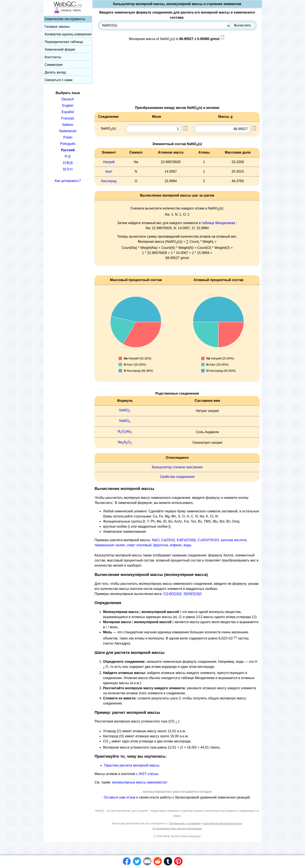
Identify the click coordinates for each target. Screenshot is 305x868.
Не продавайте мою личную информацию (177, 829)
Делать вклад (55, 72)
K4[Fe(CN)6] (186, 540)
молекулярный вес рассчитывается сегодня (177, 792)
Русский (68, 150)
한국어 (68, 169)
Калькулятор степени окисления (177, 467)
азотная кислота (234, 540)
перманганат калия (110, 545)
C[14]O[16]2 (172, 594)
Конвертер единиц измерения (68, 34)
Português (68, 144)
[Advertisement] (177, 76)
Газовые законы (57, 27)
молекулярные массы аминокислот (140, 782)
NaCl (156, 540)
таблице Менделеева (218, 223)
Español (68, 112)
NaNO (125, 410)
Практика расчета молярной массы (132, 765)
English (68, 106)
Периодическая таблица (64, 42)
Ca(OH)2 (168, 540)
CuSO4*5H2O (208, 540)
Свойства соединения (177, 477)
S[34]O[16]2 (192, 594)
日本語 (68, 163)
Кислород (109, 181)
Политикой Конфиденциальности (222, 824)
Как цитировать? (68, 181)
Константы (53, 57)
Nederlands (68, 131)
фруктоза (160, 545)
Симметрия (54, 65)
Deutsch (68, 99)
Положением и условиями (184, 824)
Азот (109, 171)
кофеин (176, 545)
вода (187, 545)
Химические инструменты (65, 19)
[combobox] (177, 25)
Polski (68, 137)
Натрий (109, 162)
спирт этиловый (139, 545)
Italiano (68, 125)
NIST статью (149, 774)
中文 (68, 156)
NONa (125, 431)
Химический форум (60, 49)
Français (68, 118)
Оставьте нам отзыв (120, 797)
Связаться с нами (59, 80)
